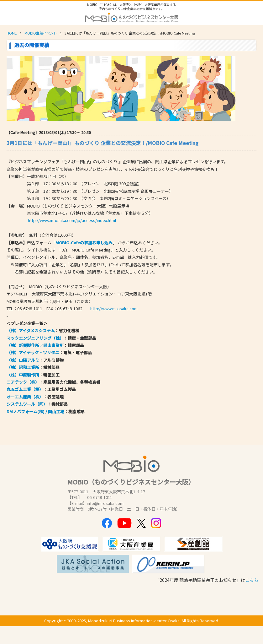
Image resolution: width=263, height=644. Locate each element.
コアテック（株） (23, 382)
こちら (252, 580)
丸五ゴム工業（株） (25, 389)
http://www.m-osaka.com (114, 308)
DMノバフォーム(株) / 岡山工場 (35, 411)
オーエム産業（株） (25, 397)
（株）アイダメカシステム (31, 330)
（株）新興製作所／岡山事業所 (35, 345)
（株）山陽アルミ (23, 360)
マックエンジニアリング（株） (35, 338)
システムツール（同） (27, 404)
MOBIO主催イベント (41, 33)
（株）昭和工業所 (23, 367)
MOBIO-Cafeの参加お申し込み (84, 243)
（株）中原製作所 (23, 375)
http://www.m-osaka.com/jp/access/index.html (72, 220)
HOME (12, 33)
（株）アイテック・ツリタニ (33, 352)
